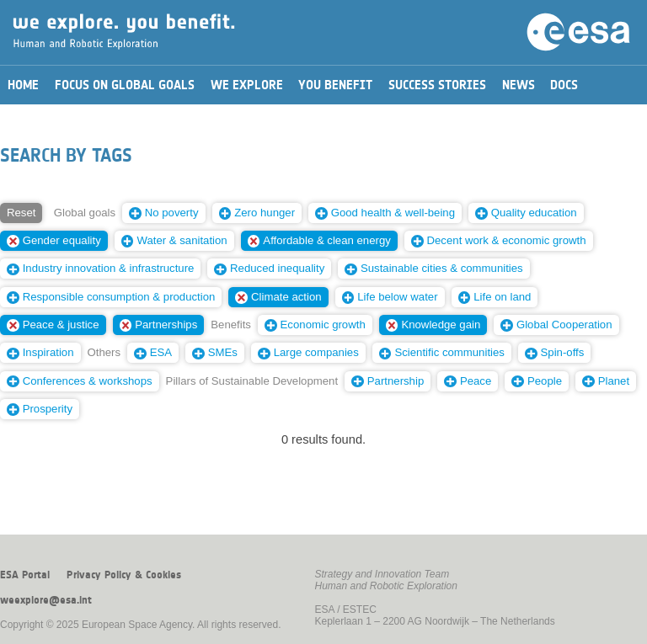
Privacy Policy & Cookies (124, 575)
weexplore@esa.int (46, 600)
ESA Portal (25, 575)
